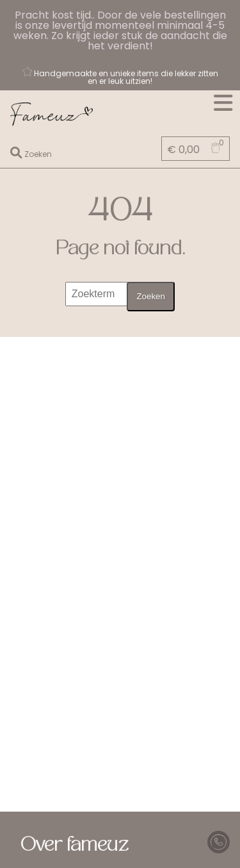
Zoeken (150, 296)
